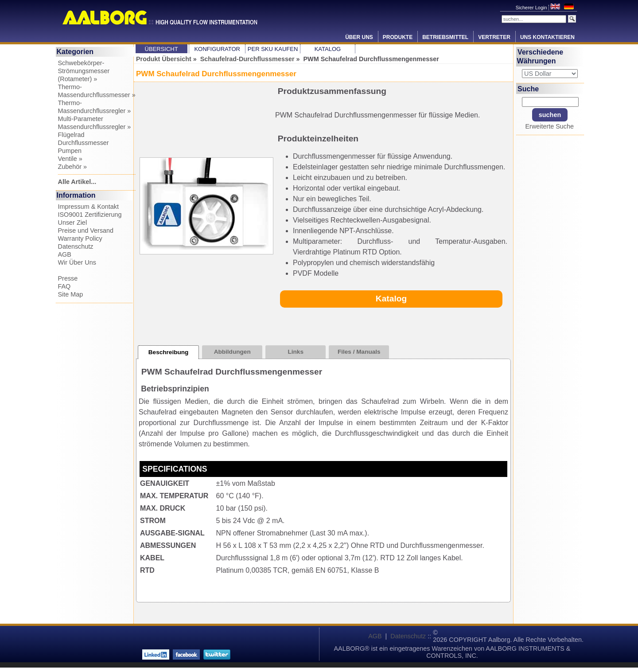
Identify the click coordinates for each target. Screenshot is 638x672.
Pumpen (70, 151)
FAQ (64, 286)
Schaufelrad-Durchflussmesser (247, 59)
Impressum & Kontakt (89, 207)
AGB (65, 254)
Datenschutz (76, 246)
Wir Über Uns (77, 262)
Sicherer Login (532, 8)
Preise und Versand (86, 231)
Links (296, 352)
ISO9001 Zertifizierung (90, 215)
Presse (68, 278)
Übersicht (161, 49)
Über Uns (359, 37)
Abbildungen (232, 352)
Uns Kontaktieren (547, 37)
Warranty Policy (80, 238)
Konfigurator (217, 49)
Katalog (328, 49)
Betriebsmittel (445, 37)
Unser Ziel (73, 223)
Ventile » (70, 159)
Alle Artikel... (77, 182)
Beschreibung (169, 352)
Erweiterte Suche (549, 126)
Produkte (398, 37)
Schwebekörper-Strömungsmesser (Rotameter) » (84, 71)
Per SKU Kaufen (273, 49)
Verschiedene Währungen (540, 57)
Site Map (71, 294)
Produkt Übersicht (164, 59)
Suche (528, 88)
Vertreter (494, 37)
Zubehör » (73, 167)
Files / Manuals (359, 352)
